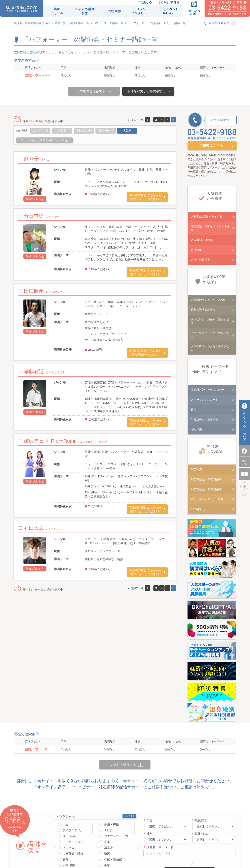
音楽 (107, 842)
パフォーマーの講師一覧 (108, 23)
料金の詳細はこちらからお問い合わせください (146, 197)
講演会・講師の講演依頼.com (32, 23)
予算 (150, 820)
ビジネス (68, 848)
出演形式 (200, 820)
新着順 (62, 131)
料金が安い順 (105, 131)
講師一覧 (60, 23)
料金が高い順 (84, 131)
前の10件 (137, 120)
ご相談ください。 (100, 194)
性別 (150, 834)
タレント (110, 830)
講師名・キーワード (160, 847)
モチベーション (73, 842)
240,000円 (95, 506)
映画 (107, 854)
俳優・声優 (111, 824)
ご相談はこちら (211, 146)
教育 (65, 859)
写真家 (109, 848)
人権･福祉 (69, 865)
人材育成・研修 (73, 854)
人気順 (127, 131)
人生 (65, 824)
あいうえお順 (40, 131)
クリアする (129, 816)
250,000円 (95, 350)
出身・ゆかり (203, 834)
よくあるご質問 (167, 2)
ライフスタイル (73, 830)
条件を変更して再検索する (146, 91)
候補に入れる (33, 199)
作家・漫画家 (113, 859)
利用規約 (143, 2)
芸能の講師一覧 (80, 23)
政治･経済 (69, 836)
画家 (107, 865)
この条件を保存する (91, 91)
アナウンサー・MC (117, 836)
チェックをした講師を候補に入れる (43, 140)
